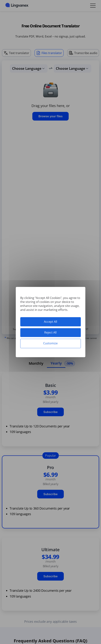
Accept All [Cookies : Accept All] (50, 322)
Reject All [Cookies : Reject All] (50, 332)
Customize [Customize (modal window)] (50, 343)
